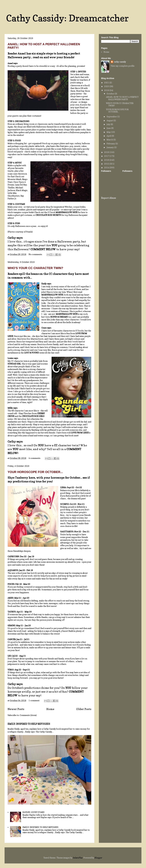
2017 (107, 156)
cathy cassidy (120, 62)
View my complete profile (123, 66)
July (109, 124)
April (109, 136)
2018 (107, 152)
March (110, 140)
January (110, 147)
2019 (107, 90)
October (111, 94)
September (112, 117)
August (110, 120)
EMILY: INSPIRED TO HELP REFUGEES (29, 724)
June (109, 128)
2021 (107, 83)
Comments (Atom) (28, 715)
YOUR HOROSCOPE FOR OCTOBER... (35, 472)
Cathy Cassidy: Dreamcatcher (67, 18)
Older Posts (84, 709)
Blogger (98, 858)
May (109, 132)
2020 (107, 86)
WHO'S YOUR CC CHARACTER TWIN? (35, 268)
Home (50, 709)
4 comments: (35, 458)
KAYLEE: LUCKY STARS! (33, 812)
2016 (107, 160)
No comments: (36, 254)
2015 (107, 164)
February (111, 144)
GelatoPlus (78, 858)
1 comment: (34, 700)
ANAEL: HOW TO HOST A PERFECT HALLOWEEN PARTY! (122, 98)
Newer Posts (16, 709)
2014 (107, 168)
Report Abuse (109, 198)
